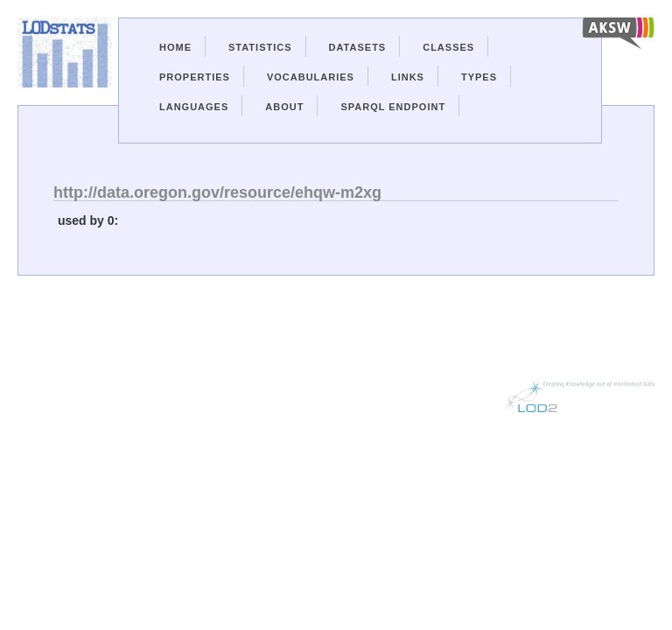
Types (479, 77)
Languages (194, 107)
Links (408, 77)
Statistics (260, 47)
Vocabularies (311, 77)
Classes (448, 47)
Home (175, 47)
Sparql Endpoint (393, 107)
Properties (195, 77)
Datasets (358, 47)
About (284, 107)
